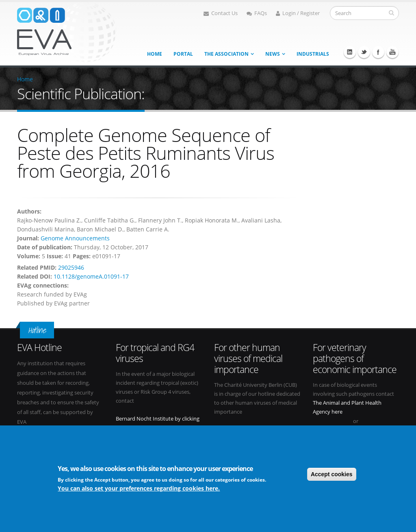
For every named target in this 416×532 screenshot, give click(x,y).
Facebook (378, 52)
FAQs (257, 13)
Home (155, 54)
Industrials (313, 54)
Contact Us (221, 13)
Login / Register (298, 13)
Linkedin (350, 52)
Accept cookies (332, 475)
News (273, 54)
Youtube (392, 52)
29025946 (71, 267)
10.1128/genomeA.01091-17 (91, 276)
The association (226, 54)
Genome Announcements (75, 238)
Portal (183, 54)
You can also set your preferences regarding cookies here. (139, 489)
